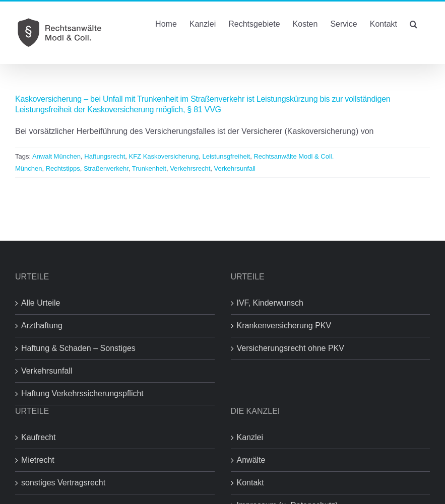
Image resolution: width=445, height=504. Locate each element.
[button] (414, 23)
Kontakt (250, 483)
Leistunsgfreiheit (226, 156)
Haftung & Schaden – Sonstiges (78, 348)
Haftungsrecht (105, 156)
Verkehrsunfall (235, 168)
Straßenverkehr (106, 168)
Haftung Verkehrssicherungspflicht (82, 393)
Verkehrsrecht (190, 168)
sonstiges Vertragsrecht (63, 483)
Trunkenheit (149, 168)
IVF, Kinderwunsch (270, 303)
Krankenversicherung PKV (284, 326)
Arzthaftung (42, 326)
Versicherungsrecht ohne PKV (291, 348)
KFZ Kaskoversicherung (164, 156)
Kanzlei (250, 437)
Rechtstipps (63, 168)
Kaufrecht (38, 437)
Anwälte (251, 460)
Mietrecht (38, 460)
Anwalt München (56, 156)
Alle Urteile (41, 303)
